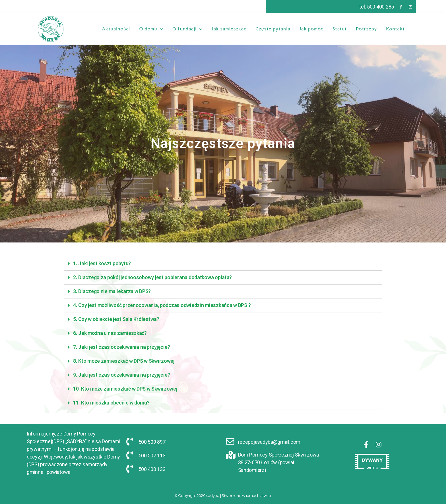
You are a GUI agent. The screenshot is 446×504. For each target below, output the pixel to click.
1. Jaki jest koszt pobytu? (102, 263)
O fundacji (188, 29)
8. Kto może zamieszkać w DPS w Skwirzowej (124, 361)
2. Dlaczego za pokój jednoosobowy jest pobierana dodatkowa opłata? (152, 277)
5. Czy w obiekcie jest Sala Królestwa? (116, 319)
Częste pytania (273, 29)
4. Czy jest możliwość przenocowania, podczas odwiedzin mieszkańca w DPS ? (162, 305)
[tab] (223, 264)
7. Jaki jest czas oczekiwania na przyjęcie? (121, 347)
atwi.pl (266, 495)
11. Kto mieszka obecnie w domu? (111, 403)
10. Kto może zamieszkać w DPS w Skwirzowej (125, 389)
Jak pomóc (311, 29)
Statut (340, 29)
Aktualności (116, 29)
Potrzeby (366, 29)
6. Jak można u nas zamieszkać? (110, 333)
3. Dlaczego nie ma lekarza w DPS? (112, 291)
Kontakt (395, 29)
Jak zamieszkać (229, 29)
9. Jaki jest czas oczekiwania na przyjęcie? (121, 375)
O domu (151, 29)
